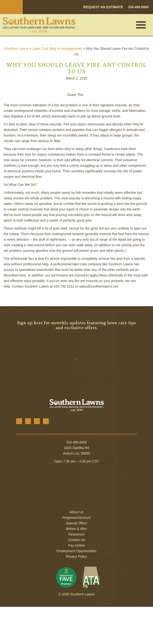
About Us (76, 512)
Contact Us (76, 540)
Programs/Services (76, 518)
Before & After (76, 529)
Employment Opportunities (77, 551)
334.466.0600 (76, 442)
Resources (77, 534)
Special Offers (76, 523)
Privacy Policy (76, 557)
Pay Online (76, 545)
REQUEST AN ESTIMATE (103, 7)
